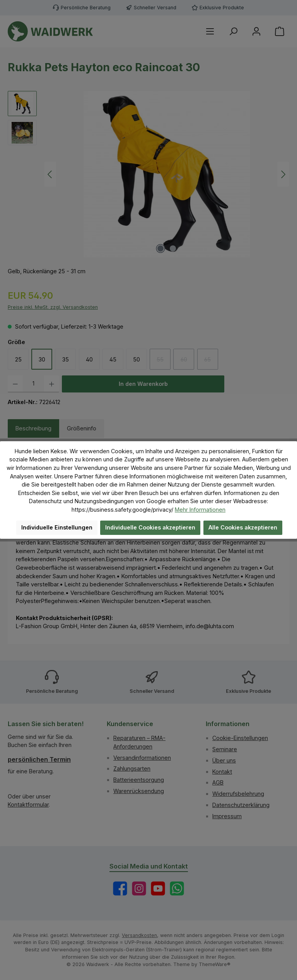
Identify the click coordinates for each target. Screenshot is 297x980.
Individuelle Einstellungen (57, 527)
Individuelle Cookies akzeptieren (150, 527)
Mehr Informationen (200, 510)
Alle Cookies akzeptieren (243, 527)
